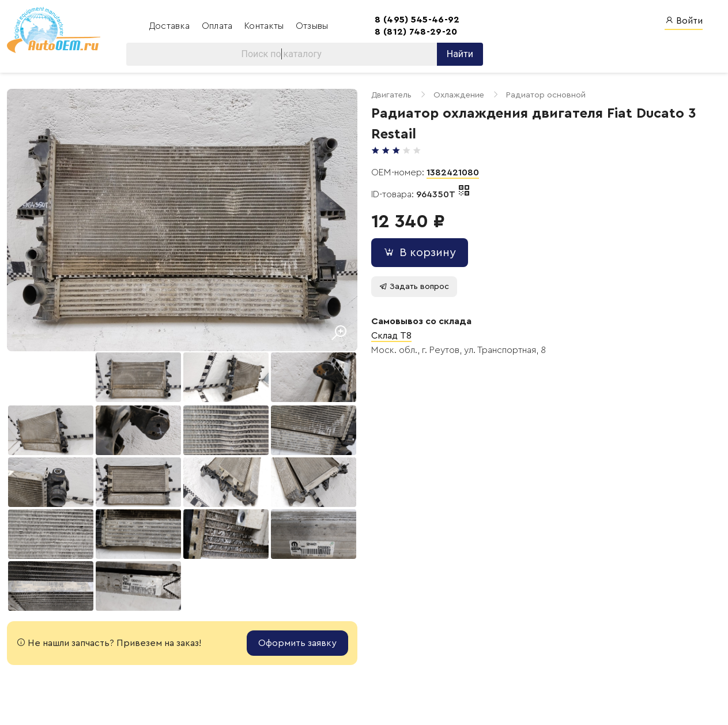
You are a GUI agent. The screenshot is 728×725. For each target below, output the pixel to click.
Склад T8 (391, 336)
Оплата (218, 26)
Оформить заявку (297, 643)
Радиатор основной (546, 95)
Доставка (171, 26)
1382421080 (453, 172)
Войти (684, 20)
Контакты (265, 26)
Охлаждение (459, 95)
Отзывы (312, 26)
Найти (460, 54)
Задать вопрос (414, 286)
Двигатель (391, 95)
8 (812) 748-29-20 (416, 32)
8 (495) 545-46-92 (417, 20)
